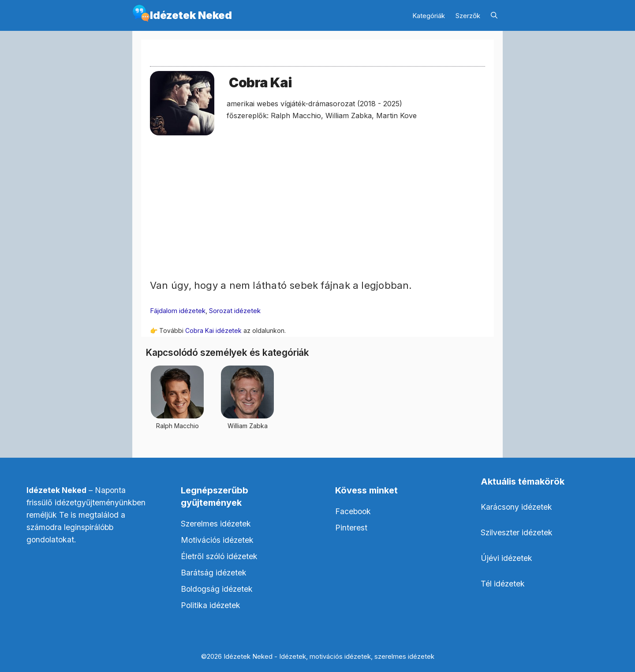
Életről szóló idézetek (219, 556)
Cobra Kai (260, 82)
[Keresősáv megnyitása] (494, 16)
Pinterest (351, 528)
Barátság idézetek (214, 573)
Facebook (353, 511)
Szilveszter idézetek (517, 532)
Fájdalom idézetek (178, 311)
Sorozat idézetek (235, 311)
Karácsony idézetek (516, 507)
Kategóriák (429, 16)
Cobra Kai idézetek (213, 330)
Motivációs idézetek (217, 540)
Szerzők (468, 16)
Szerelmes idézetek (216, 524)
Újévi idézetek (506, 558)
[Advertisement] (317, 217)
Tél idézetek (503, 584)
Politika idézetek (211, 605)
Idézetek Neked (191, 15)
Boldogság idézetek (217, 589)
